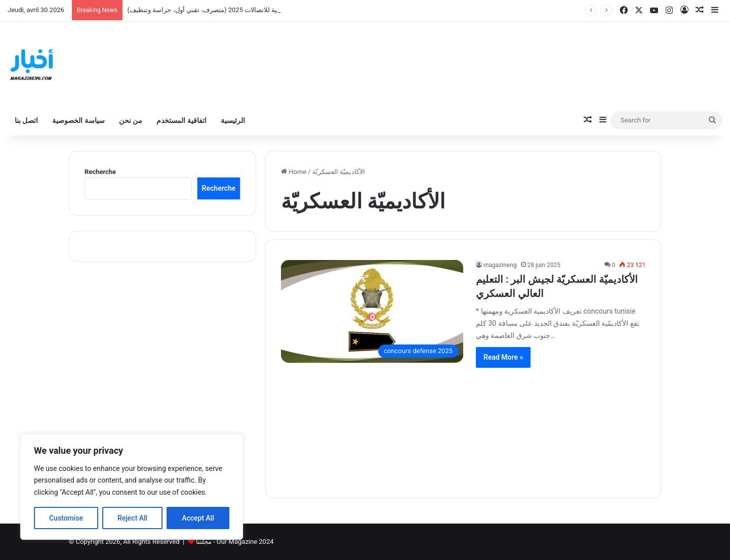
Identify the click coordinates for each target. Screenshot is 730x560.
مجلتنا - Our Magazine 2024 (235, 542)
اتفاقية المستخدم (181, 120)
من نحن (131, 120)
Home (294, 172)
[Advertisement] (463, 426)
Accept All (198, 518)
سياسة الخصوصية (78, 120)
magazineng (500, 265)
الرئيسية (233, 120)
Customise (66, 518)
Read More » (503, 357)
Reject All (132, 518)
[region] (132, 487)
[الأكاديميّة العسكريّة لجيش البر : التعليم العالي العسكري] (372, 311)
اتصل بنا (26, 120)
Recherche (100, 172)
